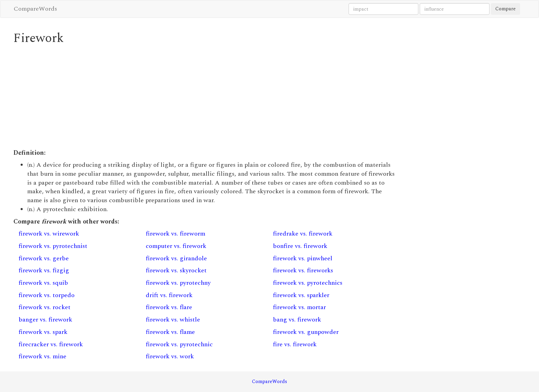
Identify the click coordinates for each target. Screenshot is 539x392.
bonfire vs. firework (300, 246)
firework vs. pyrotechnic (179, 344)
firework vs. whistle (173, 320)
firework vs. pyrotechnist (53, 246)
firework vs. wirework (49, 234)
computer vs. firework (176, 246)
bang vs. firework (297, 320)
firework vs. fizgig (44, 270)
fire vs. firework (295, 344)
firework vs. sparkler (301, 295)
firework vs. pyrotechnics (308, 283)
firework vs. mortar (299, 307)
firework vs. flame (170, 332)
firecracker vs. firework (51, 344)
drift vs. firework (169, 295)
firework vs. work (170, 356)
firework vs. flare (169, 307)
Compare (505, 9)
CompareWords (35, 9)
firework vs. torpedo (47, 295)
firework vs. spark (43, 332)
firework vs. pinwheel (303, 258)
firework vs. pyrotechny (178, 283)
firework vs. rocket (45, 307)
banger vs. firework (45, 320)
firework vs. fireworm (175, 234)
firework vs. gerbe (44, 258)
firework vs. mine (42, 356)
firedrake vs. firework (303, 234)
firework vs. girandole (176, 258)
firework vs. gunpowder (306, 332)
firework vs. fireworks (303, 270)
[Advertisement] (204, 97)
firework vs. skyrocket (176, 270)
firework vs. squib (43, 283)
